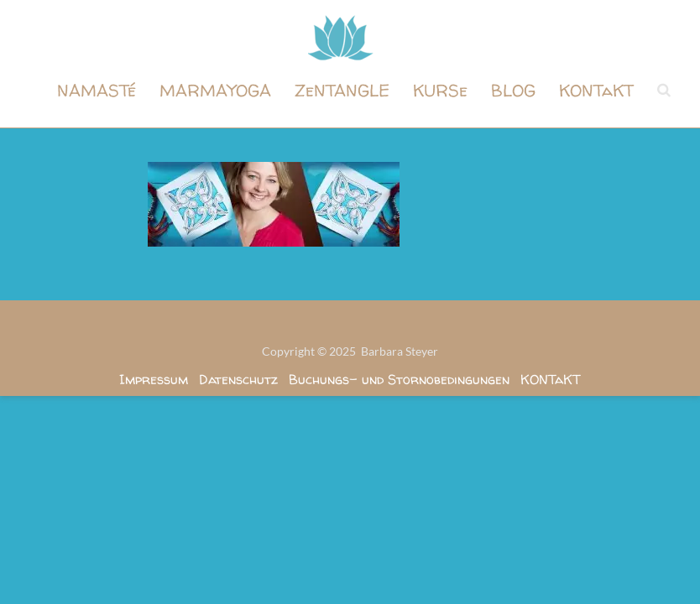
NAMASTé (97, 90)
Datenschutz (238, 379)
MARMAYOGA (215, 90)
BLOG (513, 90)
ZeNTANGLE (342, 90)
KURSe (440, 90)
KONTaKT (596, 90)
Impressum (154, 379)
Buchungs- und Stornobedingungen (399, 379)
